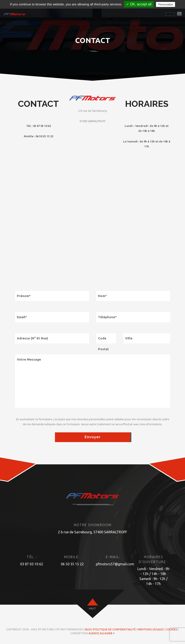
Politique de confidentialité (115, 629)
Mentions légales (151, 629)
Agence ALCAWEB (100, 633)
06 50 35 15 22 (72, 564)
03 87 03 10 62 (32, 564)
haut (92, 608)
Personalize (166, 4)
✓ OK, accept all (139, 4)
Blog (89, 629)
